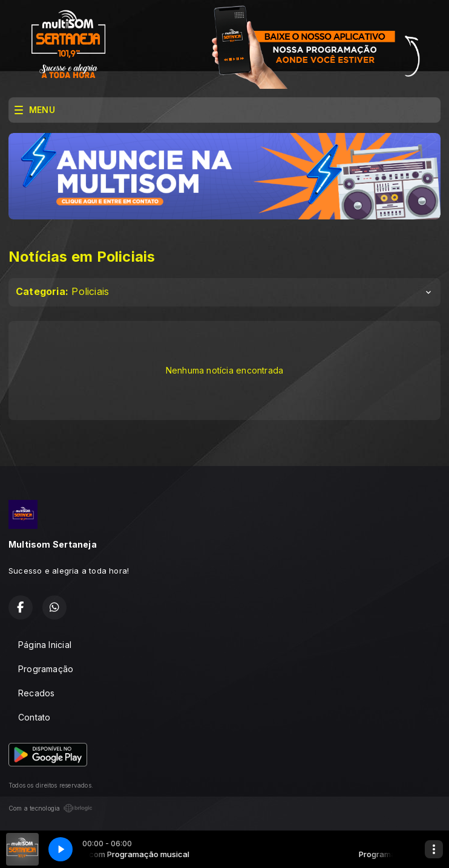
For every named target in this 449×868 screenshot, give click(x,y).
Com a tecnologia (51, 808)
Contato (34, 717)
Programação (46, 669)
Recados (36, 693)
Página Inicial (45, 645)
